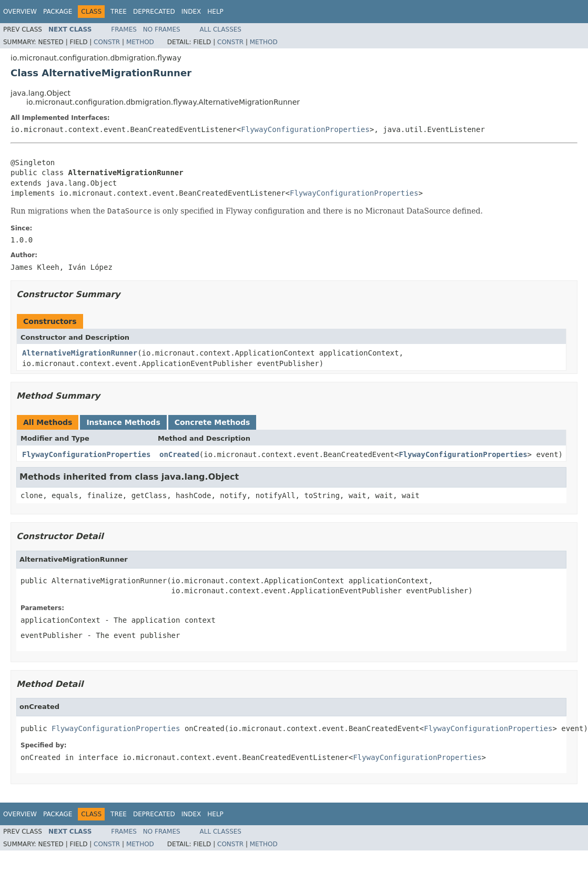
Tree (119, 12)
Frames (124, 29)
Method (140, 42)
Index (191, 12)
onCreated (179, 454)
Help (215, 12)
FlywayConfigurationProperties (305, 129)
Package (58, 12)
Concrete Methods (212, 422)
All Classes (221, 29)
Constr (107, 42)
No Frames (162, 29)
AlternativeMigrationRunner (80, 353)
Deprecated (154, 12)
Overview (20, 12)
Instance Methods (123, 422)
